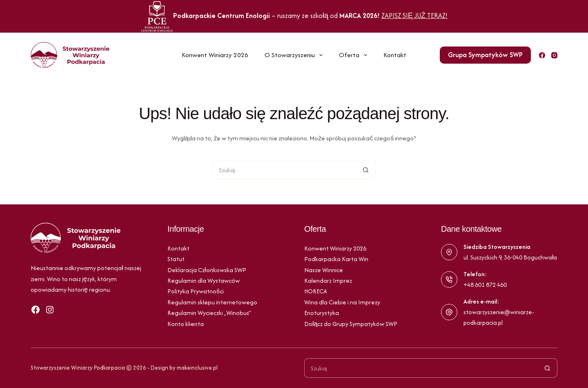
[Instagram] (554, 55)
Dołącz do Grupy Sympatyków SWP (351, 324)
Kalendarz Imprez (328, 280)
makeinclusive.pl (197, 368)
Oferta (355, 55)
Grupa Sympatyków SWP (485, 55)
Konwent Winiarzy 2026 (215, 55)
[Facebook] (542, 55)
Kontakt (395, 55)
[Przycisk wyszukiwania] (366, 170)
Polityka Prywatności (196, 291)
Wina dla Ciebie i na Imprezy (342, 302)
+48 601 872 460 (485, 285)
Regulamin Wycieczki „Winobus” (209, 313)
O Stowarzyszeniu (295, 55)
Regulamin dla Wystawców (204, 280)
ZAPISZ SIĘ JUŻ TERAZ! (414, 16)
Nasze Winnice (324, 270)
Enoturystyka (322, 313)
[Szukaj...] (284, 170)
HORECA (316, 291)
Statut (176, 259)
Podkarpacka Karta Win (336, 259)
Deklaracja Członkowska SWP (207, 270)
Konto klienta (186, 324)
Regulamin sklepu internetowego (212, 302)
